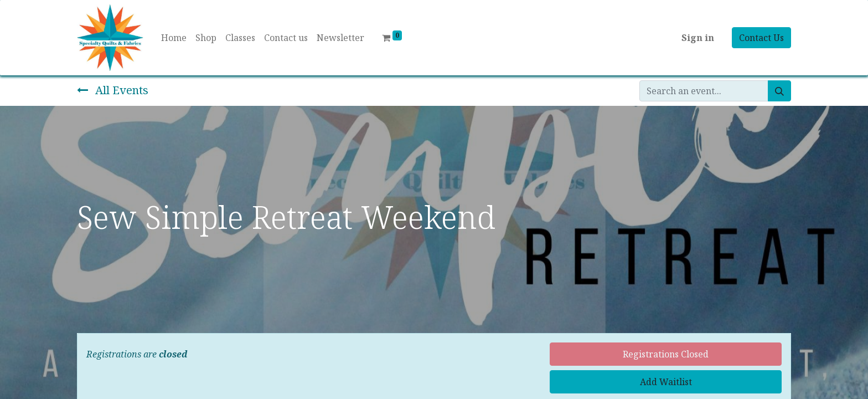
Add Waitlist (666, 382)
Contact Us (761, 38)
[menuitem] (174, 38)
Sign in (698, 38)
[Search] (779, 91)
